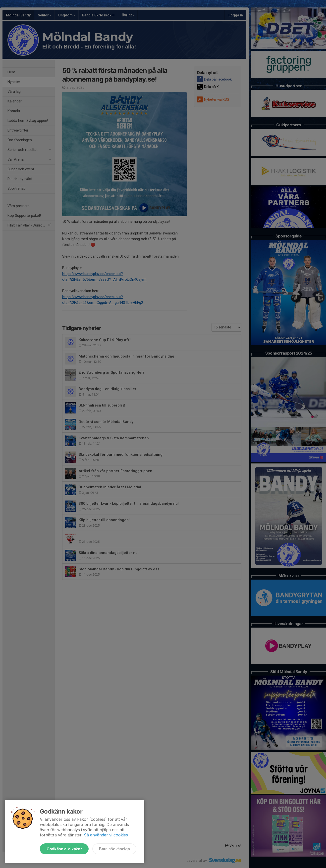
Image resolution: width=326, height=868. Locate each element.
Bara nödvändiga (114, 849)
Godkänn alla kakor (64, 849)
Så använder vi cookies (106, 835)
